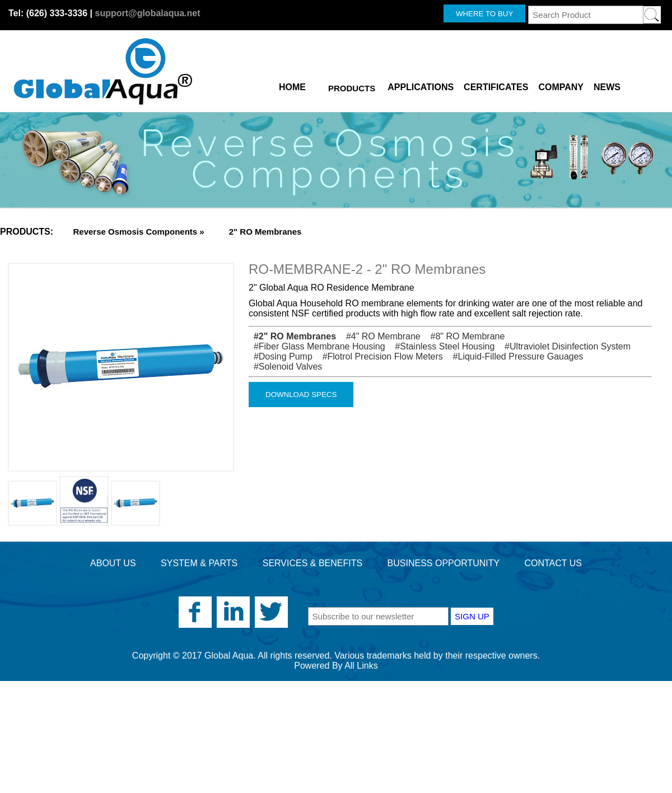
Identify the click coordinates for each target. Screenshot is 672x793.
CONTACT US (553, 563)
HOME (292, 85)
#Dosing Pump (281, 356)
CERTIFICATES (496, 85)
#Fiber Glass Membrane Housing (317, 346)
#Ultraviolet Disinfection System (564, 346)
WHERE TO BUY (484, 14)
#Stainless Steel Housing (441, 346)
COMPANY (561, 85)
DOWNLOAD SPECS (301, 395)
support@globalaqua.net (147, 13)
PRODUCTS (352, 88)
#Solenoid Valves (285, 367)
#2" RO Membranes (292, 336)
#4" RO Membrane (380, 336)
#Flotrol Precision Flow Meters (379, 356)
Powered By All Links (336, 666)
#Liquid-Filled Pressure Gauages (514, 356)
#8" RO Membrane (464, 336)
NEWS (607, 85)
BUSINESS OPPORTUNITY (444, 563)
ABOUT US (113, 563)
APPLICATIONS (421, 85)
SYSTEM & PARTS (199, 563)
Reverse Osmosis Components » (138, 232)
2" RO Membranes (265, 232)
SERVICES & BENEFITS (312, 563)
